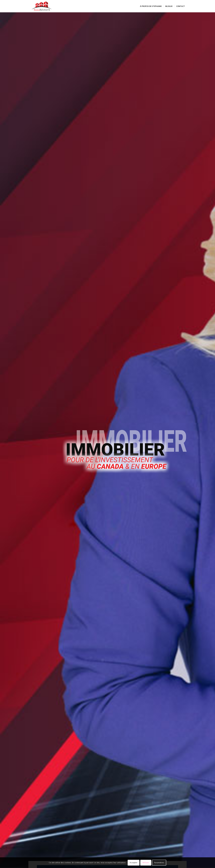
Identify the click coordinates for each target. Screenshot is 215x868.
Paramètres (159, 863)
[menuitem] (151, 6)
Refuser (146, 863)
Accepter (134, 863)
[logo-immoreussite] (42, 6)
